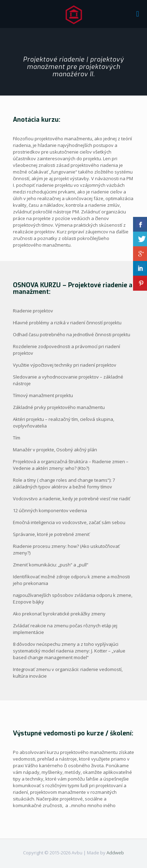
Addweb (115, 853)
